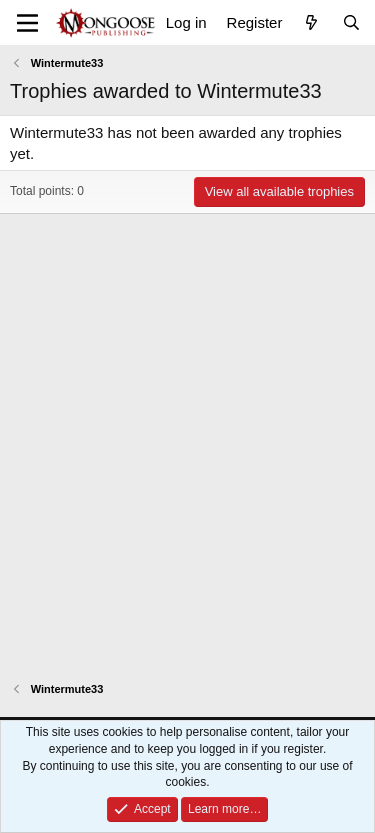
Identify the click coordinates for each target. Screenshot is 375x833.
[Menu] (27, 23)
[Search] (351, 22)
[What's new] (311, 22)
